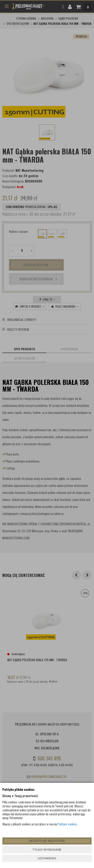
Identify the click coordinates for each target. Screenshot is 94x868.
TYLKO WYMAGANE (47, 850)
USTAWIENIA (47, 858)
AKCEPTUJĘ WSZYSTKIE (47, 841)
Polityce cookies (67, 824)
